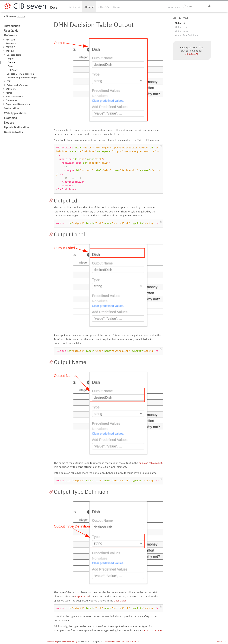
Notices (9, 123)
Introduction (12, 26)
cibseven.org (175, 7)
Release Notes (13, 132)
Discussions (192, 54)
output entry (82, 596)
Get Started (74, 7)
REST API (10, 40)
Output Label (182, 27)
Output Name (182, 31)
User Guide (11, 31)
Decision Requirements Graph (22, 78)
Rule (10, 66)
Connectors (11, 100)
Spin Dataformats (14, 97)
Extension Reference (17, 85)
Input (11, 59)
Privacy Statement (112, 642)
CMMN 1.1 (11, 89)
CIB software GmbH (130, 642)
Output (11, 62)
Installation (11, 108)
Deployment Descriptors (18, 104)
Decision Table (14, 55)
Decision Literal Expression (20, 74)
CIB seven (89, 7)
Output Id (180, 23)
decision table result (150, 463)
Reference (11, 35)
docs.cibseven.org (70, 642)
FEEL (9, 81)
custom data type (152, 630)
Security (117, 7)
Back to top (221, 642)
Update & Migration (16, 127)
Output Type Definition (187, 35)
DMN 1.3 (10, 51)
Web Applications (15, 113)
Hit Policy (13, 70)
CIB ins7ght (104, 7)
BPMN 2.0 (10, 47)
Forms (9, 93)
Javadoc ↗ (11, 43)
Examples (10, 118)
